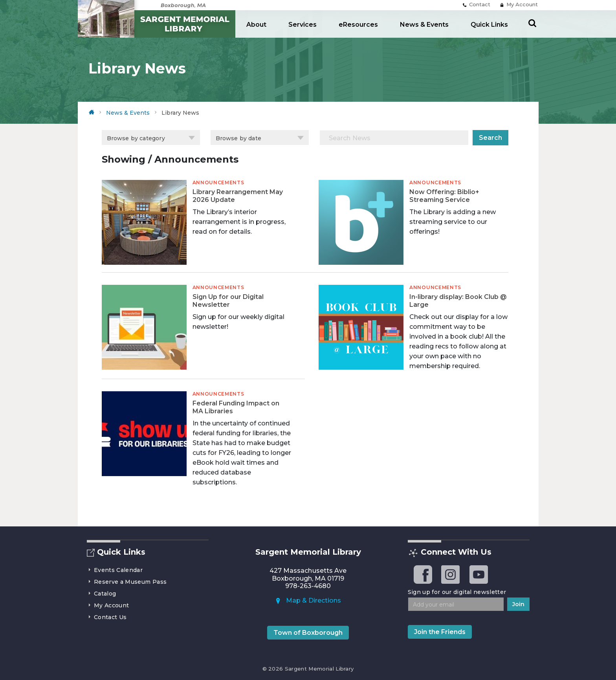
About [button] (256, 25)
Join (518, 604)
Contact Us (107, 617)
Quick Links (489, 25)
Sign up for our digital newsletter (457, 592)
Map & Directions (308, 600)
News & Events (424, 25)
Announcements (218, 182)
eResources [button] (358, 25)
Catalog (102, 594)
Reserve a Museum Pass (127, 582)
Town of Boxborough (308, 633)
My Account (519, 4)
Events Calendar (115, 570)
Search (490, 138)
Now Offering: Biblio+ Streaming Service (444, 196)
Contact (477, 4)
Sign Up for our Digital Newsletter (228, 301)
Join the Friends (440, 632)
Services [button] (302, 25)
